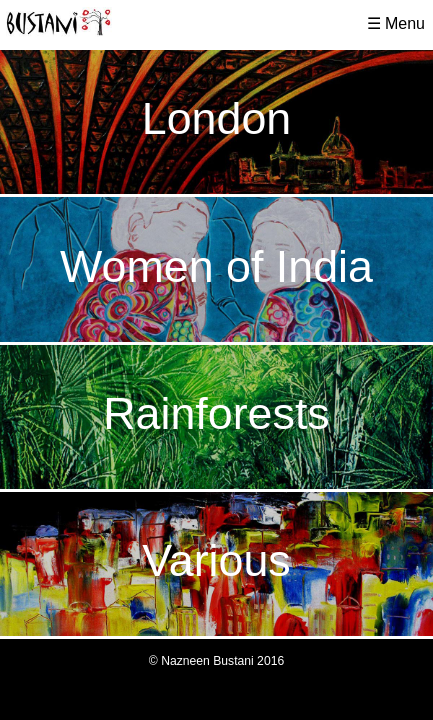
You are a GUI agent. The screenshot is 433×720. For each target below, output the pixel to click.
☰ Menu (396, 23)
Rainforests (216, 413)
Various (216, 560)
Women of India (216, 266)
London (216, 118)
